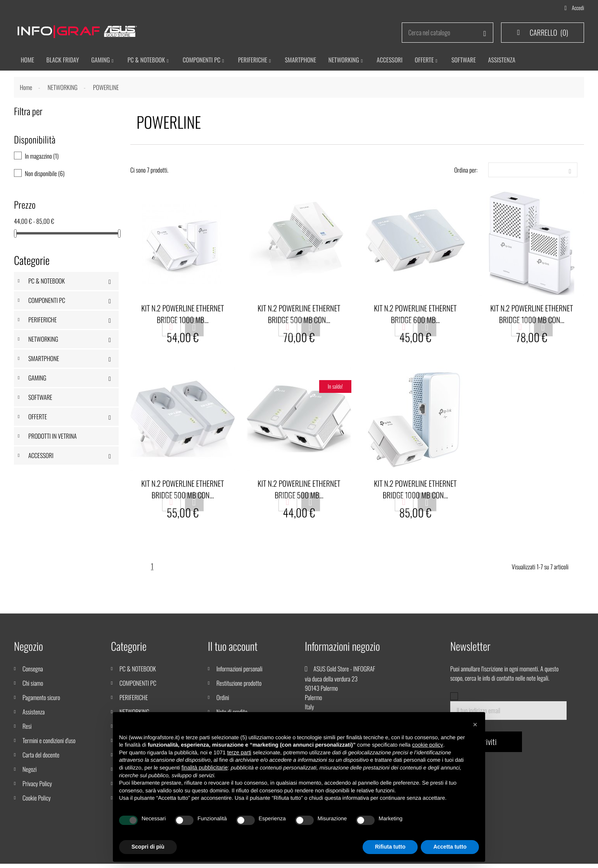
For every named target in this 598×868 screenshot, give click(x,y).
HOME (27, 61)
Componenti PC (205, 61)
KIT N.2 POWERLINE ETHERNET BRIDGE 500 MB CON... (299, 315)
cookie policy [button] (427, 745)
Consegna (33, 673)
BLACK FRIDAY (64, 61)
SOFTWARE (40, 399)
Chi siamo (33, 687)
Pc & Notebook (149, 61)
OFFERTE (38, 418)
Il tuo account (233, 651)
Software (473, 61)
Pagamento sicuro (41, 702)
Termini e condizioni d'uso (49, 745)
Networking (350, 61)
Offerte (433, 61)
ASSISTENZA (512, 61)
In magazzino (42, 157)
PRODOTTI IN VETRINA (53, 437)
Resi (27, 730)
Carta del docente (41, 759)
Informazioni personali (239, 673)
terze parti (239, 752)
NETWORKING (43, 341)
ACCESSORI (397, 61)
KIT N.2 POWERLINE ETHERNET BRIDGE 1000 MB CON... (531, 315)
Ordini (223, 702)
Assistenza (34, 716)
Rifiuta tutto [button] (390, 847)
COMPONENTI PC (47, 302)
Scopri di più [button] (148, 847)
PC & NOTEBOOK (47, 282)
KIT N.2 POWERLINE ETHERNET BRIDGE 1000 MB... (182, 315)
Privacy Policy (37, 788)
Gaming (102, 61)
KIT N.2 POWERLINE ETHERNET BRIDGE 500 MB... (299, 492)
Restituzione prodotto (239, 687)
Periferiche (257, 61)
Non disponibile (45, 175)
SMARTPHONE (306, 61)
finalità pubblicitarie (205, 768)
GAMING (37, 379)
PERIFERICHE (42, 321)
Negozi (29, 773)
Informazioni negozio (342, 651)
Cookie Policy (37, 802)
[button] (475, 724)
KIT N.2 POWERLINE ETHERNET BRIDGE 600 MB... (415, 315)
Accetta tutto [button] (450, 847)
